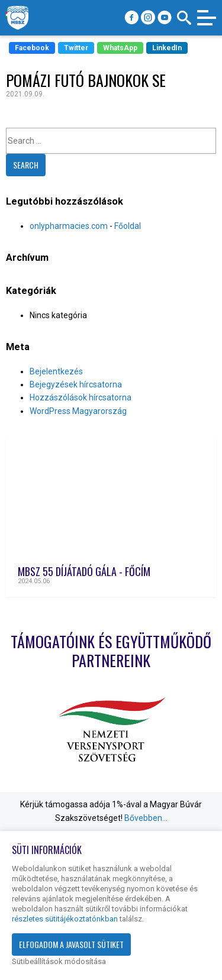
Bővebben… (146, 818)
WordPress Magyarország (78, 411)
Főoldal (128, 226)
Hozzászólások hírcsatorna (81, 397)
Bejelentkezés (56, 371)
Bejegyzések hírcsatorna (76, 384)
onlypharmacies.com (69, 226)
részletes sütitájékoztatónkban (65, 919)
